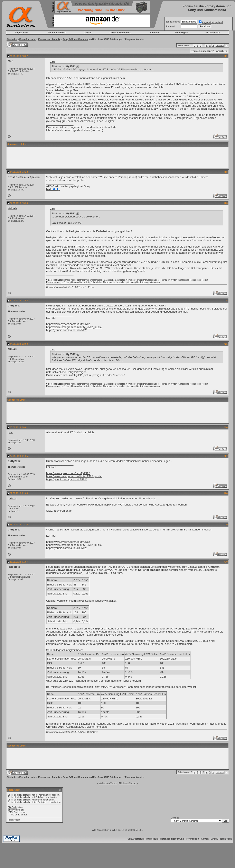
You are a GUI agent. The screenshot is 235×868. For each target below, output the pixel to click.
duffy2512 (14, 306)
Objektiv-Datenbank (120, 33)
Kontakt (205, 839)
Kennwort (170, 26)
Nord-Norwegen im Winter (148, 282)
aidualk (12, 208)
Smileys (12, 810)
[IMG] (11, 812)
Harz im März (69, 280)
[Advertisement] (118, 157)
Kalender (155, 33)
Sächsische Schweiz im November (120, 280)
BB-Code (12, 807)
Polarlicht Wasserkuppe (148, 280)
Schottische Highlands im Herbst (193, 280)
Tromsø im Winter (168, 280)
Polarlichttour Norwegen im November (108, 282)
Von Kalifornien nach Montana (208, 724)
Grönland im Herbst (80, 282)
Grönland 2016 (55, 727)
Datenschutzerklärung (172, 839)
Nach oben (226, 839)
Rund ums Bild (56, 33)
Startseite (12, 39)
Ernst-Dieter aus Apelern (24, 177)
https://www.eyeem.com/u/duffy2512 (68, 324)
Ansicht (220, 51)
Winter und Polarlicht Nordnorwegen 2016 (149, 724)
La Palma (65, 282)
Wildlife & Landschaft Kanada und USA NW (97, 724)
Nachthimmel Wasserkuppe (90, 280)
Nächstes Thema (128, 783)
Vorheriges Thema (108, 783)
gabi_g (12, 498)
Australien (182, 724)
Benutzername (173, 22)
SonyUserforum (136, 839)
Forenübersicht (27, 39)
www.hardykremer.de (59, 511)
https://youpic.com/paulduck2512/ (66, 330)
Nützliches (211, 33)
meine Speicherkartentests (81, 567)
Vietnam (131, 282)
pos (10, 432)
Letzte (220, 45)
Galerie (88, 33)
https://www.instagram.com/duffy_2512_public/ (74, 327)
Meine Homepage (97, 727)
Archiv (215, 839)
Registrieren (21, 33)
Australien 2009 (75, 727)
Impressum (152, 839)
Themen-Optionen (201, 51)
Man (11, 61)
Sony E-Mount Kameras (75, 39)
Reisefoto (14, 567)
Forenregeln (181, 33)
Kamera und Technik (49, 39)
